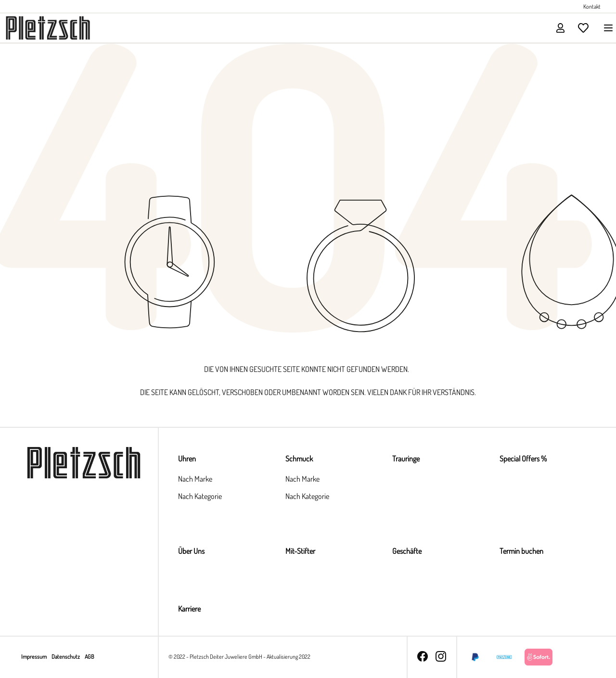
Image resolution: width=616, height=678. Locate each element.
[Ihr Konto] (560, 28)
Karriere (189, 609)
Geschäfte (407, 551)
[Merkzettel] (583, 28)
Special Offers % (523, 459)
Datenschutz (66, 657)
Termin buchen (521, 551)
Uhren (187, 459)
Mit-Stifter (300, 551)
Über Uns (191, 551)
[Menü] (605, 28)
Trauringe (406, 459)
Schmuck (299, 459)
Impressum (34, 657)
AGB (89, 657)
